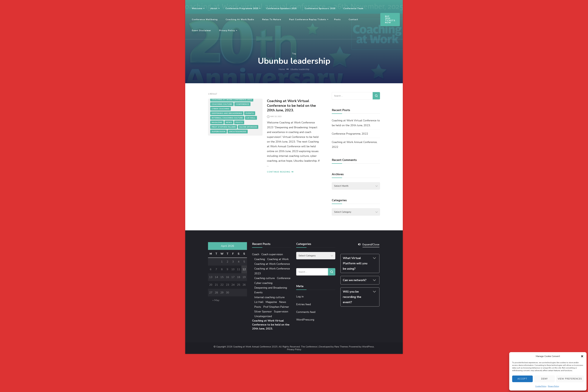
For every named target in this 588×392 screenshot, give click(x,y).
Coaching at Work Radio (240, 19)
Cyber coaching (220, 109)
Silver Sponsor (248, 127)
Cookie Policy (541, 386)
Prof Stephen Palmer (224, 127)
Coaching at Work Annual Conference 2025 (255, 347)
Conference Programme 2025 (242, 8)
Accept (522, 379)
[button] (582, 356)
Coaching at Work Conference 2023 (232, 100)
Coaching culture (222, 104)
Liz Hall (251, 118)
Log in (300, 297)
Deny (544, 379)
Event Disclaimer (201, 31)
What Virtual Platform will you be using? (355, 263)
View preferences (570, 379)
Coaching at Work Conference (272, 264)
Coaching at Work (278, 259)
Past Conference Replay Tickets (308, 19)
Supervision (219, 132)
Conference (242, 104)
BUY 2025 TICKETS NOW (390, 19)
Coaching (260, 259)
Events (250, 113)
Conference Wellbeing (205, 19)
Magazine (217, 122)
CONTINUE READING (280, 172)
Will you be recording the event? (352, 297)
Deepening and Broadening (227, 113)
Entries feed (304, 304)
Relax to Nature (272, 19)
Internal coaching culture (227, 118)
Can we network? (355, 280)
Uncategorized (238, 132)
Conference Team (353, 8)
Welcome (197, 8)
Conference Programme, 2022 (350, 134)
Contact (353, 19)
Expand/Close (371, 244)
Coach (256, 254)
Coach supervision (272, 254)
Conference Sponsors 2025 (320, 8)
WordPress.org (305, 320)
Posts (337, 19)
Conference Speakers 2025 (282, 8)
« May (216, 300)
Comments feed (306, 312)
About (214, 8)
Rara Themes (341, 347)
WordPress (368, 347)
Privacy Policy (553, 386)
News (229, 122)
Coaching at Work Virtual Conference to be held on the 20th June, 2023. (291, 105)
